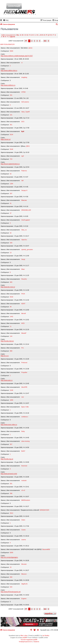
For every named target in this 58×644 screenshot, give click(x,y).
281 (11, 484)
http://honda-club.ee (7, 341)
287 (11, 193)
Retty (23, 431)
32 (11, 233)
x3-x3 (23, 490)
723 (11, 159)
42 (11, 174)
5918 (11, 297)
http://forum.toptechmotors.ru (10, 164)
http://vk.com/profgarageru (9, 557)
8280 (11, 553)
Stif (22, 181)
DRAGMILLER (26, 210)
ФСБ (23, 323)
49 (11, 307)
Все (18, 35)
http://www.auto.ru (7, 380)
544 (11, 587)
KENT (23, 304)
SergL (23, 259)
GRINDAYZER (44, 510)
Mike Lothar (24, 636)
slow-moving (25, 441)
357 (11, 444)
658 (11, 577)
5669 (11, 51)
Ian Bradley (46, 636)
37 (11, 213)
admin (30, 48)
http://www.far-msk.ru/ (8, 287)
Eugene (24, 599)
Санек (23, 530)
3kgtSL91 (24, 584)
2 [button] (32, 41)
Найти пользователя (8, 35)
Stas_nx (24, 230)
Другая (13, 37)
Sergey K (24, 190)
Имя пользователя (7, 44)
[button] (26, 41)
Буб (23, 131)
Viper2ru (24, 240)
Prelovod (24, 363)
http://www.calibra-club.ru (9, 70)
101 (11, 115)
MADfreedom (26, 500)
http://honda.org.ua (7, 459)
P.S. (23, 348)
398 (11, 493)
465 (11, 282)
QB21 (28, 146)
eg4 (23, 156)
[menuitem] (6, 20)
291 (11, 95)
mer (23, 397)
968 (11, 351)
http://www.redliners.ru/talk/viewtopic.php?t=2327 (17, 56)
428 (11, 243)
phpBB (24, 638)
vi (22, 63)
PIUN (23, 294)
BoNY (23, 451)
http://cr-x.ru (5, 356)
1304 (11, 184)
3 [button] (35, 41)
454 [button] (45, 41)
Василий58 (46, 549)
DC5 (23, 122)
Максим (24, 200)
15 (11, 567)
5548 (11, 149)
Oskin (23, 520)
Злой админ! (26, 220)
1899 (11, 400)
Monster (24, 564)
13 (11, 253)
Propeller (24, 372)
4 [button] (37, 41)
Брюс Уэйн (25, 407)
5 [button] (40, 41)
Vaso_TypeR (26, 112)
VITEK (23, 92)
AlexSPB (24, 387)
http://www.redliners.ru (8, 85)
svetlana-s (25, 417)
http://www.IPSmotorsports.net (11, 592)
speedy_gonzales (27, 249)
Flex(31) (24, 279)
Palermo (24, 171)
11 (11, 326)
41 (11, 203)
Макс (23, 269)
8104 (11, 135)
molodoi (24, 480)
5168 (11, 390)
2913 (11, 513)
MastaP (24, 333)
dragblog (24, 77)
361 (11, 125)
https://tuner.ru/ (6, 139)
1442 (11, 317)
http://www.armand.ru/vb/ (9, 474)
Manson (24, 574)
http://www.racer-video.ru (9, 424)
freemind (24, 466)
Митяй (23, 313)
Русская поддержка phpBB (29, 640)
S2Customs (25, 102)
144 (11, 336)
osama (24, 540)
